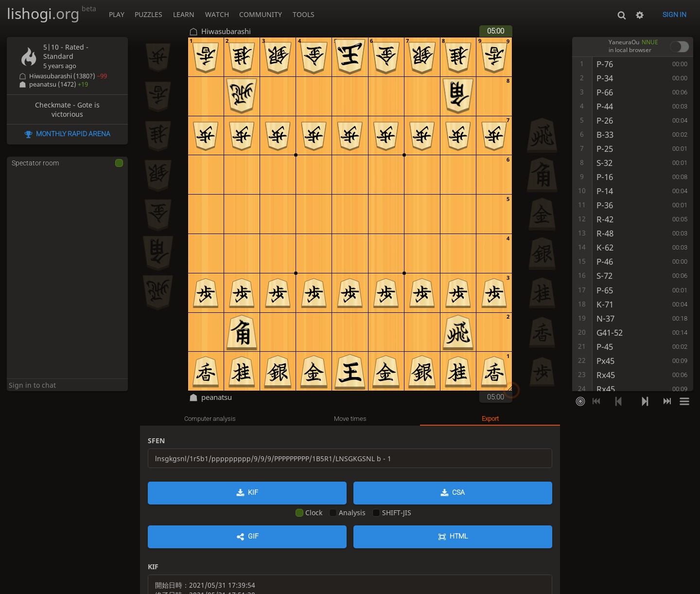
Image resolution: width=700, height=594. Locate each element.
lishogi (52, 13)
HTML (459, 536)
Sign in (674, 15)
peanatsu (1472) (59, 84)
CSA (458, 492)
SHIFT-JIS (392, 513)
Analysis (347, 513)
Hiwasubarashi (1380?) (68, 76)
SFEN (156, 441)
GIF (253, 536)
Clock (309, 513)
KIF (253, 492)
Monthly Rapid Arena (73, 134)
